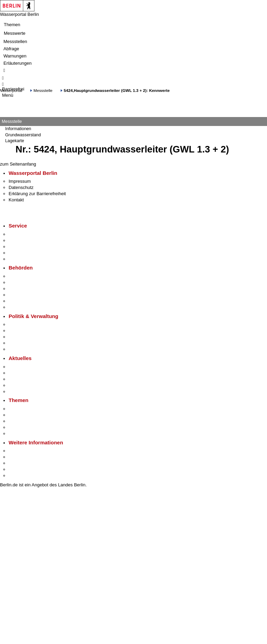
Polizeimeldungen (26, 373)
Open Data (19, 343)
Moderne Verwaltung (29, 421)
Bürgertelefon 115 (26, 247)
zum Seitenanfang (18, 164)
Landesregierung (25, 324)
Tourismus (19, 457)
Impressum (20, 181)
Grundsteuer (21, 434)
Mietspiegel (20, 427)
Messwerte (15, 33)
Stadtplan (18, 476)
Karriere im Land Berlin (32, 331)
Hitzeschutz (20, 392)
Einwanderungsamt (28, 307)
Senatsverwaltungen (29, 282)
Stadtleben (19, 469)
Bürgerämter (21, 295)
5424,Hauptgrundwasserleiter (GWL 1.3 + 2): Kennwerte (117, 90)
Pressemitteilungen (28, 367)
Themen (12, 25)
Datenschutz (21, 187)
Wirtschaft (19, 463)
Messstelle (43, 90)
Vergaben (18, 349)
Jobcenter (18, 301)
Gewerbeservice (25, 259)
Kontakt (16, 200)
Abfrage (11, 49)
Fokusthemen (22, 409)
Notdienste (19, 253)
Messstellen (15, 41)
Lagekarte (15, 141)
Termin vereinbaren (28, 240)
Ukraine (16, 385)
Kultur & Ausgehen (27, 451)
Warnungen (15, 56)
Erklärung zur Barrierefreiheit (37, 194)
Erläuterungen (18, 63)
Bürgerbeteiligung (26, 337)
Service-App (21, 234)
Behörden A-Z (22, 276)
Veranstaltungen (25, 379)
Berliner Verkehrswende (32, 415)
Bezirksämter (22, 289)
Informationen (18, 129)
